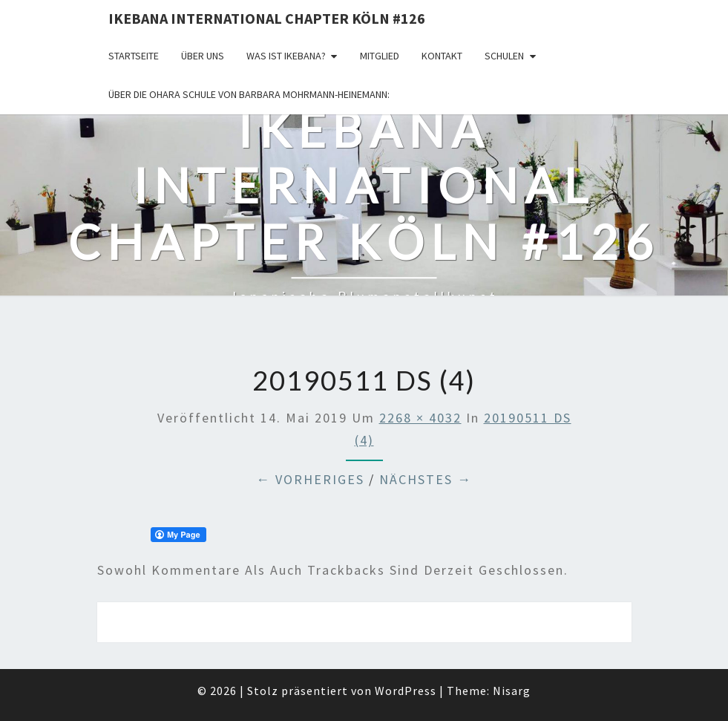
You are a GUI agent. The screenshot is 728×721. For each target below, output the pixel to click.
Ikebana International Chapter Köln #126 (267, 18)
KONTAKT (442, 56)
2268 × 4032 (420, 418)
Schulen (504, 56)
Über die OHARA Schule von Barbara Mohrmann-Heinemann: (249, 94)
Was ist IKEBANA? (286, 56)
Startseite (134, 56)
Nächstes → (426, 479)
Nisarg (512, 691)
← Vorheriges (310, 479)
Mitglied (380, 56)
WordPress (406, 691)
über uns (203, 56)
